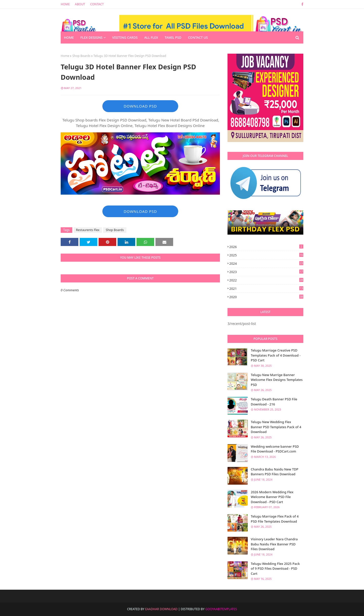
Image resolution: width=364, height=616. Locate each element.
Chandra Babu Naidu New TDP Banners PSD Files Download (275, 472)
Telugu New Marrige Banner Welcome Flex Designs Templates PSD (277, 380)
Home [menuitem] (69, 37)
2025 (266, 255)
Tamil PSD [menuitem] (173, 37)
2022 (266, 280)
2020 (266, 297)
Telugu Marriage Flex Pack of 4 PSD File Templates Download (275, 519)
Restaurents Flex (88, 230)
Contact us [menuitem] (198, 37)
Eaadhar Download (161, 609)
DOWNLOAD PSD (140, 106)
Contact (97, 4)
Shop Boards (81, 56)
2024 (266, 263)
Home (65, 4)
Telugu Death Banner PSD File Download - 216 (274, 402)
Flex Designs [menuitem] (92, 37)
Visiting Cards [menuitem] (125, 37)
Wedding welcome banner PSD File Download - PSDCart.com (275, 449)
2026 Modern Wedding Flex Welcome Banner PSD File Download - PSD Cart (272, 497)
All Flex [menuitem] (151, 37)
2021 (266, 289)
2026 (266, 247)
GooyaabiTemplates (221, 609)
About (80, 4)
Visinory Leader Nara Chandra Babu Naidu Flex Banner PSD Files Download (274, 544)
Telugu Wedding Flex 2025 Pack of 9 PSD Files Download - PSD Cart (275, 569)
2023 (266, 272)
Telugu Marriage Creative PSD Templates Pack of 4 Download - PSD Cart (276, 355)
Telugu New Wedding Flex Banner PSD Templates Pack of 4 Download (276, 427)
